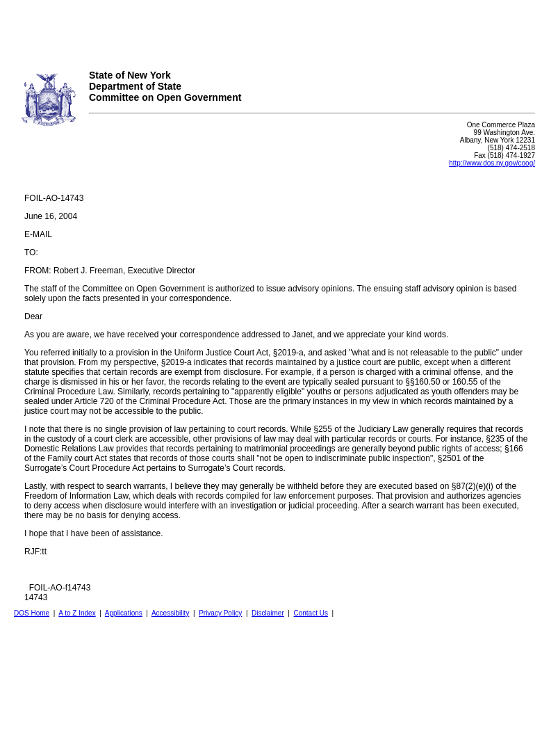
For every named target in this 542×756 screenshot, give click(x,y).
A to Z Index (77, 613)
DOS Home (32, 613)
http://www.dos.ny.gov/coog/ (492, 163)
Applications (124, 613)
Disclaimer (268, 613)
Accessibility (170, 613)
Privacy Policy (220, 613)
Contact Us (310, 613)
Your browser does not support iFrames (271, 30)
